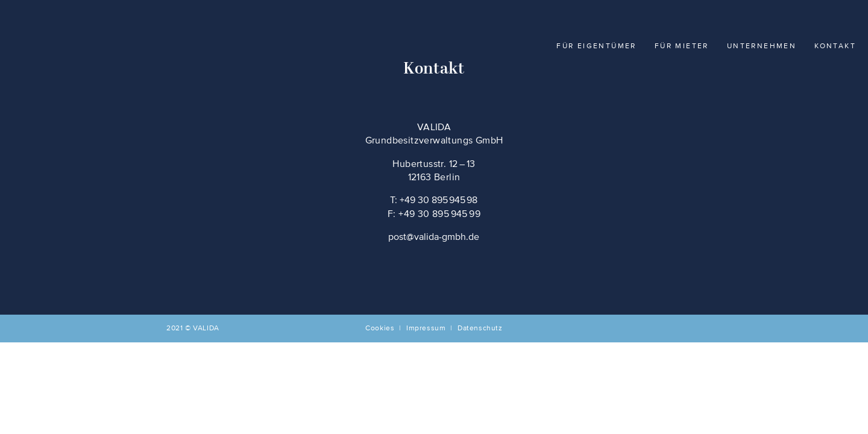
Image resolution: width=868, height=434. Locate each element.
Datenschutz (480, 329)
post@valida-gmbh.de (434, 237)
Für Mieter (682, 46)
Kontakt (835, 46)
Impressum (426, 329)
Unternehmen (762, 46)
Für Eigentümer (596, 46)
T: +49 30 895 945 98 (434, 201)
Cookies (380, 329)
